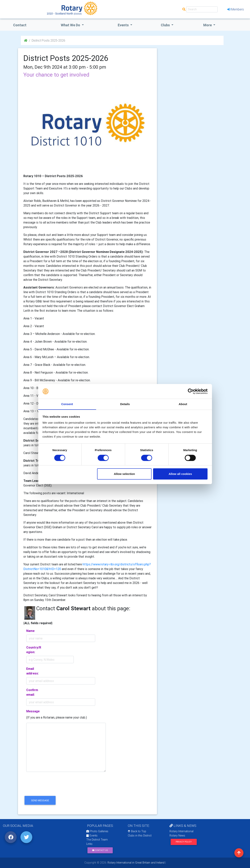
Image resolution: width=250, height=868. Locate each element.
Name (30, 631)
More (208, 25)
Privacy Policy (184, 842)
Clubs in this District (140, 836)
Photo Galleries (97, 831)
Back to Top (137, 831)
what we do (71, 25)
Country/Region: (34, 650)
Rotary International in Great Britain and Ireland (136, 863)
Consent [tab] (67, 404)
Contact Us (100, 850)
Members (236, 9)
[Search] (202, 9)
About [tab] (183, 404)
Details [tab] (125, 404)
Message (33, 711)
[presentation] (53, 787)
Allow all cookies (180, 474)
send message (40, 800)
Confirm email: (32, 692)
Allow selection (124, 474)
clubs (166, 25)
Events (92, 836)
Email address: (33, 671)
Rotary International (181, 831)
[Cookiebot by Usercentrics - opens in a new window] (191, 391)
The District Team (97, 840)
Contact (20, 25)
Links (89, 844)
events (124, 25)
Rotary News (177, 836)
